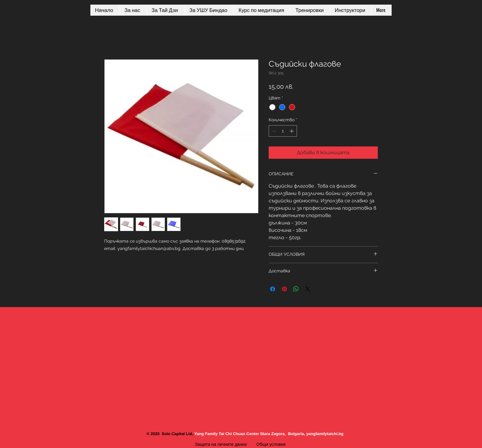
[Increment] (292, 131)
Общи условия (272, 444)
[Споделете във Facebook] (273, 289)
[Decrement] (273, 131)
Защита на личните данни (221, 444)
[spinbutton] (283, 131)
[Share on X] (308, 289)
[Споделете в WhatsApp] (296, 289)
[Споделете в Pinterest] (284, 289)
